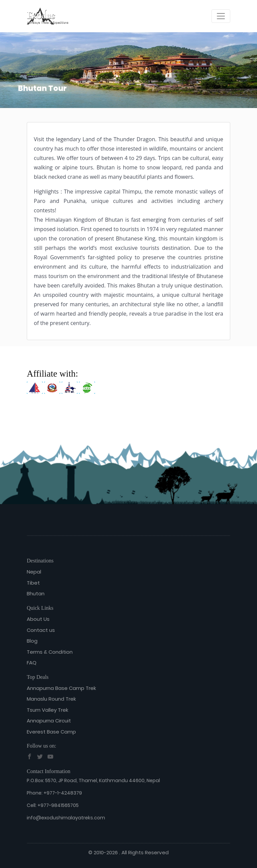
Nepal (34, 572)
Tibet (33, 583)
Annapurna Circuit (49, 721)
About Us (38, 619)
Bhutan (36, 593)
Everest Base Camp (51, 732)
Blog (32, 641)
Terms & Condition (50, 652)
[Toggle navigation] (221, 16)
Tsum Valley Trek (48, 710)
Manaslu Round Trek (51, 699)
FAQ (32, 663)
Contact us (41, 630)
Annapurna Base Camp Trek (61, 688)
